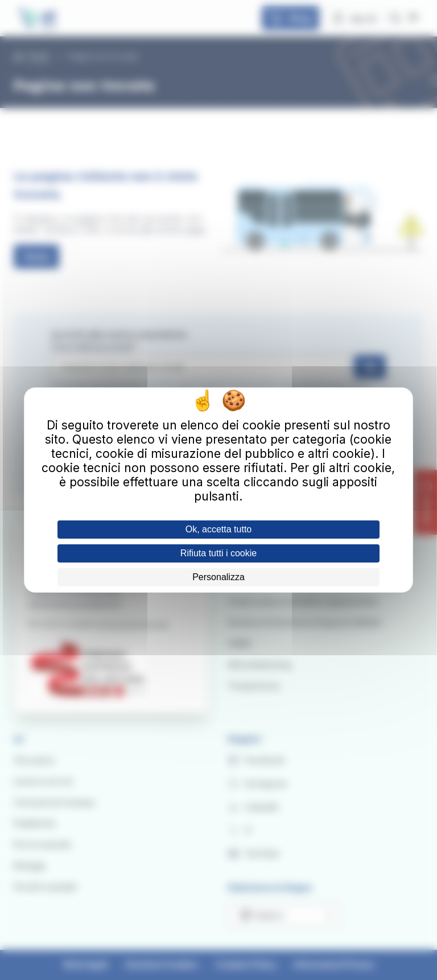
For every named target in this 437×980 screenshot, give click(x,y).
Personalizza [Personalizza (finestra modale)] (218, 577)
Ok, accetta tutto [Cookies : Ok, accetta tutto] (219, 529)
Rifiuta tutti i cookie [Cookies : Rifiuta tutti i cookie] (218, 553)
